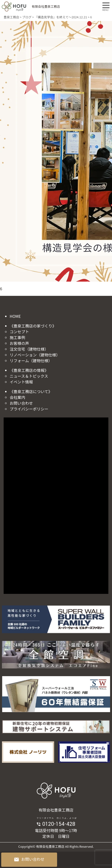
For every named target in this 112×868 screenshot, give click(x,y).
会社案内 (17, 397)
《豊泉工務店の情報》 (29, 370)
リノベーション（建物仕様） (35, 355)
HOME (15, 316)
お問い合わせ (21, 403)
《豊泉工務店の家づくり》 (33, 326)
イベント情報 (21, 382)
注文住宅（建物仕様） (29, 349)
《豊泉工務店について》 (31, 391)
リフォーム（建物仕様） (31, 361)
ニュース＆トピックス (29, 376)
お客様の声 (19, 343)
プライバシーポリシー (29, 409)
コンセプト (19, 332)
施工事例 (17, 337)
